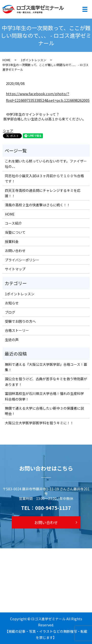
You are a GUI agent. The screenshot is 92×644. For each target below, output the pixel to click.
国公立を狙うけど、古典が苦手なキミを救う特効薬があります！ (46, 381)
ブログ (10, 312)
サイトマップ (15, 269)
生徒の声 (12, 340)
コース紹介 (13, 223)
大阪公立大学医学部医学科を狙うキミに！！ (39, 423)
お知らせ (12, 303)
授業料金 (12, 241)
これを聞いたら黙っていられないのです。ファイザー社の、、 (46, 164)
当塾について (15, 232)
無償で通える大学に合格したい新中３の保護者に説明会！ (44, 411)
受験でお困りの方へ (20, 321)
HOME (7, 60)
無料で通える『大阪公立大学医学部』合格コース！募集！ (46, 367)
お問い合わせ (15, 251)
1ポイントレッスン (33, 60)
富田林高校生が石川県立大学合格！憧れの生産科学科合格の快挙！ (44, 396)
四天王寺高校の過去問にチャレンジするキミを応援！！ (43, 193)
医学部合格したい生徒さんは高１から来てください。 (45, 119)
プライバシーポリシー (22, 260)
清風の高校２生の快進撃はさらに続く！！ (38, 205)
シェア (8, 131)
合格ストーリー (17, 330)
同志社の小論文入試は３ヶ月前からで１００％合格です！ (44, 178)
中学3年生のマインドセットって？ (33, 114)
